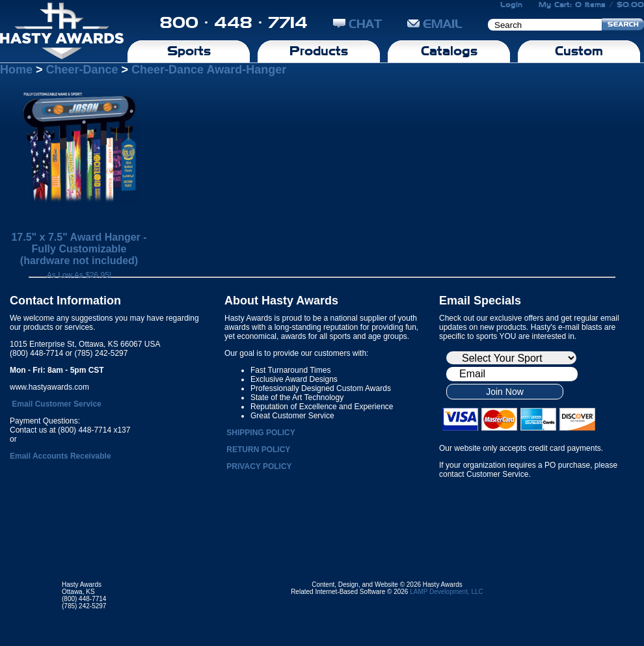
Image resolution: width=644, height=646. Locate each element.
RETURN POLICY (258, 450)
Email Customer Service (56, 404)
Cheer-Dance (82, 70)
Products (319, 51)
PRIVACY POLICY (259, 466)
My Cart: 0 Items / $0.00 (591, 5)
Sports (189, 51)
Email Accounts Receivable (60, 456)
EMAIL (435, 24)
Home (16, 70)
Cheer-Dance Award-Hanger (209, 70)
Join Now (505, 392)
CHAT (357, 24)
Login (511, 5)
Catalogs (449, 51)
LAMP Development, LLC (447, 592)
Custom (579, 51)
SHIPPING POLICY (261, 433)
